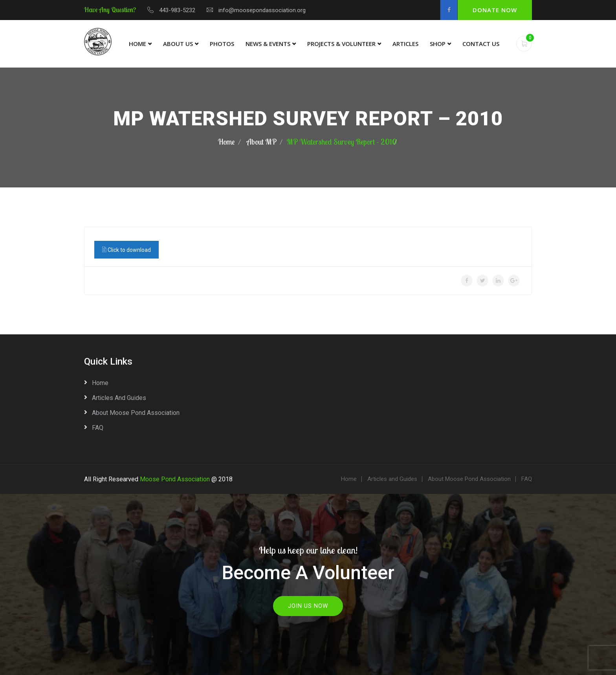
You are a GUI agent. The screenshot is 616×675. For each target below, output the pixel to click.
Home (137, 44)
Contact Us (481, 44)
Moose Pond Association (175, 479)
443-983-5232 (177, 10)
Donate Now (495, 10)
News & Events (268, 44)
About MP (262, 142)
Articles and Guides (119, 398)
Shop (438, 44)
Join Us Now (308, 606)
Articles (405, 44)
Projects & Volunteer (341, 44)
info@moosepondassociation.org (262, 10)
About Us (178, 44)
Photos (222, 44)
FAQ (98, 428)
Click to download (126, 249)
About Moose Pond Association (136, 413)
